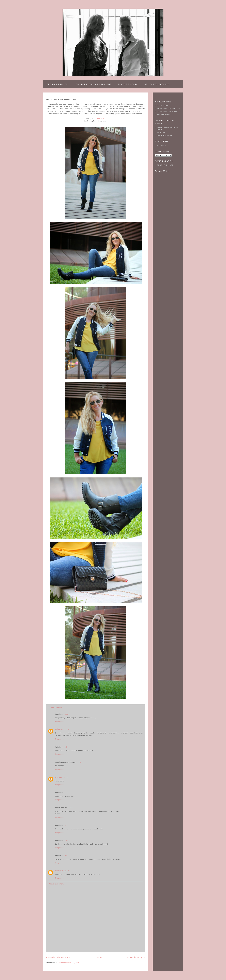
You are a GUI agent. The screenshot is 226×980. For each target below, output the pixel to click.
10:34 (66, 747)
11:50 (79, 762)
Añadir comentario (57, 884)
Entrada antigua (136, 957)
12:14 (66, 792)
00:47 (66, 856)
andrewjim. (101, 118)
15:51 (66, 825)
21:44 (66, 840)
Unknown (59, 729)
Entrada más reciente (58, 957)
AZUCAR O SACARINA (157, 84)
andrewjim (161, 145)
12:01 (66, 777)
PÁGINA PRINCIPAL (58, 84)
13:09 (71, 808)
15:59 (66, 871)
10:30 (66, 729)
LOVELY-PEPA (163, 106)
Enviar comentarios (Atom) (69, 963)
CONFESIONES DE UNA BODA (167, 128)
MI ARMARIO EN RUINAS (168, 111)
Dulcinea (59, 777)
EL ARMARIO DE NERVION (168, 108)
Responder (60, 721)
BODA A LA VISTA (165, 135)
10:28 (66, 714)
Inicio (99, 957)
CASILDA (161, 132)
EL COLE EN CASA (128, 84)
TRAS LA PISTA (164, 114)
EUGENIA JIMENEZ (165, 165)
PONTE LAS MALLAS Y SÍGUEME (93, 84)
